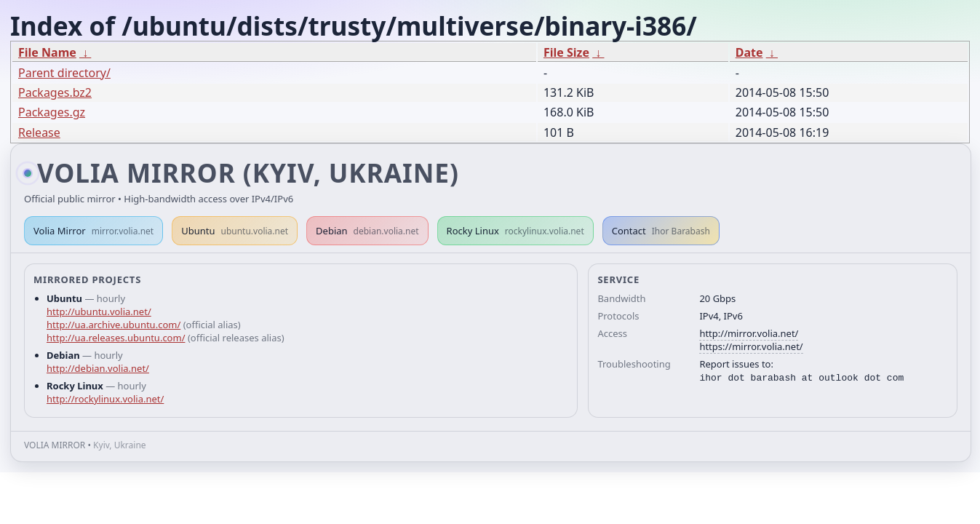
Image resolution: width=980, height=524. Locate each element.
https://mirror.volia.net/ (751, 346)
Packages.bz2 (55, 92)
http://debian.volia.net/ (98, 368)
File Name (47, 52)
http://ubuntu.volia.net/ (99, 311)
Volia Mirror (93, 231)
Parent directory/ (64, 73)
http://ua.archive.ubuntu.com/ (113, 325)
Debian (367, 231)
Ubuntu (235, 231)
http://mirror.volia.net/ (749, 333)
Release (39, 132)
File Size (566, 52)
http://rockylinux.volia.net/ (105, 399)
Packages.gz (52, 112)
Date (749, 52)
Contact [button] (661, 231)
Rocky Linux (515, 231)
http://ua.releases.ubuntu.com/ (116, 338)
